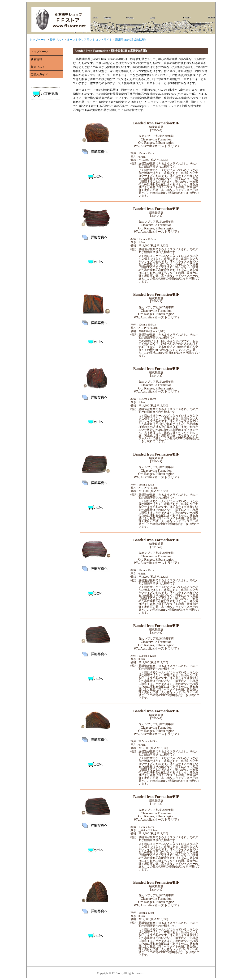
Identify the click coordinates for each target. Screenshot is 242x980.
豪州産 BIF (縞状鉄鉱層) (130, 40)
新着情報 (36, 59)
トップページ (38, 40)
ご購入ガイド (39, 74)
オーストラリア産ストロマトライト (90, 40)
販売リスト (57, 40)
